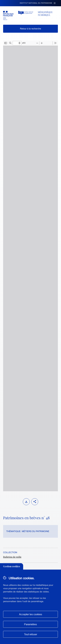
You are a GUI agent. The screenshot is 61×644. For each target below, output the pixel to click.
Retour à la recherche (31, 29)
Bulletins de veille (12, 557)
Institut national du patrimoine (36, 3)
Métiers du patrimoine (36, 531)
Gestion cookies (12, 566)
